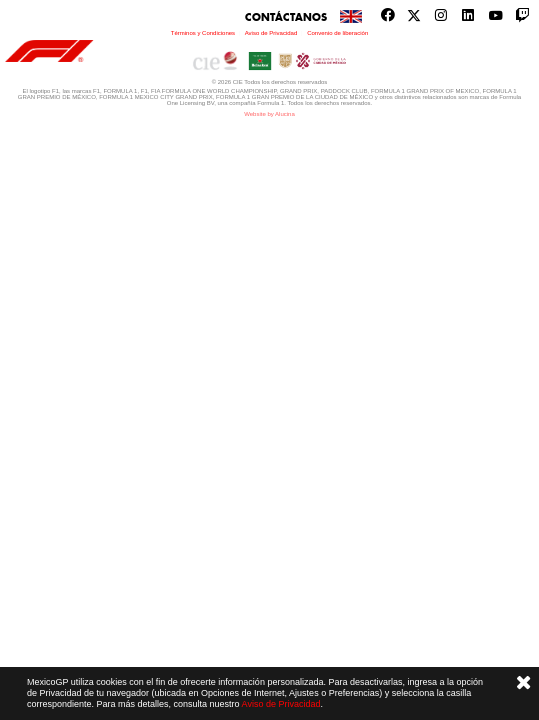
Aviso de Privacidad (281, 704)
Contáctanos (286, 17)
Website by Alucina (269, 114)
